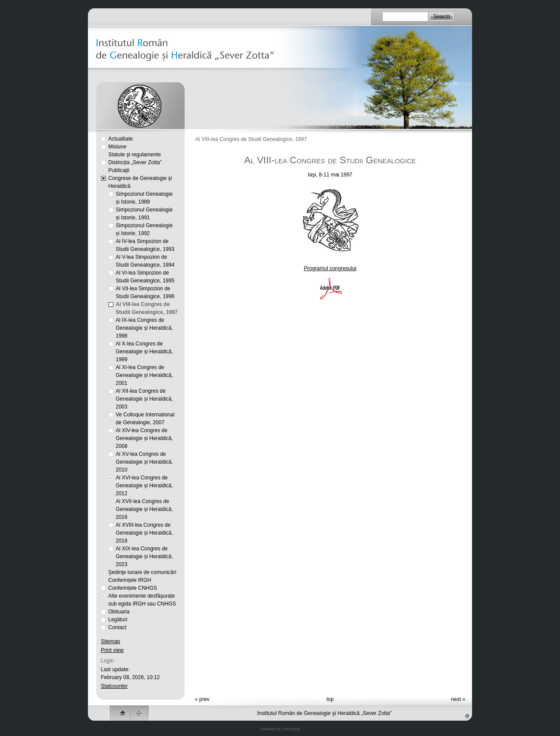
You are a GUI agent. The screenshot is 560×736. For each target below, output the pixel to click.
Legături (118, 620)
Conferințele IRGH (130, 580)
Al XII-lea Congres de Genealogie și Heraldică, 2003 (145, 399)
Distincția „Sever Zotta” (135, 162)
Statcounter (114, 686)
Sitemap (111, 641)
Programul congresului (330, 268)
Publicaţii (119, 170)
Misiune (117, 147)
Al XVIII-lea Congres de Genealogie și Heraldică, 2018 (145, 533)
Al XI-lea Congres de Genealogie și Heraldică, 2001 (145, 375)
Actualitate (121, 139)
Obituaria (119, 612)
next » (458, 699)
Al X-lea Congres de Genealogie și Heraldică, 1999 (145, 352)
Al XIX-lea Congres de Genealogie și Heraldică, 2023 (145, 556)
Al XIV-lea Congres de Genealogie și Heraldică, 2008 (145, 438)
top (330, 699)
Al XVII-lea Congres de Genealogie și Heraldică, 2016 (145, 509)
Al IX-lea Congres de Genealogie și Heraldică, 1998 (145, 328)
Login (107, 661)
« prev (202, 699)
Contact (117, 627)
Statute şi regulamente (135, 155)
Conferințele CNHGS (133, 588)
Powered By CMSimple (280, 729)
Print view (112, 650)
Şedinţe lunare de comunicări (142, 572)
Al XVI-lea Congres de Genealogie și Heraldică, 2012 (145, 486)
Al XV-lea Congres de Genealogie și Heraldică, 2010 (145, 462)
